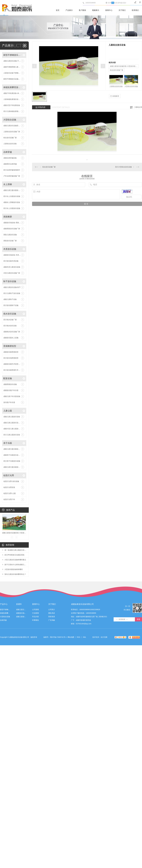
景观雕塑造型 (10, 346)
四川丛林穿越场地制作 (12, 170)
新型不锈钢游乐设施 (12, 55)
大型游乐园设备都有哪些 (14, 569)
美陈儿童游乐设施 (10, 235)
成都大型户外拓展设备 (12, 105)
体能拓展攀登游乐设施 (12, 87)
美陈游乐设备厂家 (10, 241)
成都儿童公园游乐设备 (12, 417)
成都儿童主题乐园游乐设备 (13, 467)
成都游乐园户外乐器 (11, 390)
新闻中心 (109, 10)
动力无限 (104, 637)
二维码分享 (138, 107)
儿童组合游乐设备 (10, 144)
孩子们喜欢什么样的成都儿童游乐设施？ (15, 565)
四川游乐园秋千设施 (11, 305)
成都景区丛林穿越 (10, 164)
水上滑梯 (8, 184)
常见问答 (35, 617)
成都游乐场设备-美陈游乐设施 (14, 223)
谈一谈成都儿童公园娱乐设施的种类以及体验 (15, 550)
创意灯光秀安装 (9, 487)
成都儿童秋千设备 (10, 299)
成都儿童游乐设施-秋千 (12, 287)
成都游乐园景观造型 (11, 352)
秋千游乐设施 (10, 281)
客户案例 (82, 10)
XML (84, 637)
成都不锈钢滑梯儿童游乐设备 (14, 67)
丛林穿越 (8, 152)
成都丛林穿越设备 (10, 158)
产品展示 (69, 10)
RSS (79, 637)
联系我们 (135, 10)
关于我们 (122, 10)
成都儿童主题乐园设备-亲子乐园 (14, 449)
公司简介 (52, 610)
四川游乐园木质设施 (11, 261)
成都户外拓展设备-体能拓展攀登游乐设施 (14, 93)
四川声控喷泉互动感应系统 (14, 555)
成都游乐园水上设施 (11, 338)
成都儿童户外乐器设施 (12, 396)
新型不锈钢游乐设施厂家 (13, 79)
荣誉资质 (52, 617)
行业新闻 (35, 613)
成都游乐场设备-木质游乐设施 (14, 255)
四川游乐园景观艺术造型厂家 (14, 370)
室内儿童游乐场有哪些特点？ (15, 574)
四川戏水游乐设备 (10, 326)
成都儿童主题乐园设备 (21, 610)
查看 (138, 619)
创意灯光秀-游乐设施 (11, 481)
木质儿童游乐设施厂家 (12, 273)
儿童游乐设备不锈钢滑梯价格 (14, 73)
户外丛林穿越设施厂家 (12, 176)
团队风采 (52, 613)
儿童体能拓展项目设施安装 (13, 99)
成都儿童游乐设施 (21, 617)
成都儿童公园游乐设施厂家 (13, 423)
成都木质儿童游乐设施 (12, 267)
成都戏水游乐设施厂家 (12, 332)
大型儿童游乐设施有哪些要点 (15, 560)
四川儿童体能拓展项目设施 (13, 111)
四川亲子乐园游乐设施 (12, 461)
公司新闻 (35, 610)
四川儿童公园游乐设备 (12, 435)
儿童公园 (8, 411)
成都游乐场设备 (21, 613)
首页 (58, 10)
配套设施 (8, 378)
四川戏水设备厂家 (10, 320)
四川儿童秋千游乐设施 (12, 293)
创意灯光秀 (9, 475)
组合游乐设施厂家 (10, 138)
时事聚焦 (35, 620)
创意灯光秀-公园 (10, 493)
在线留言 (115, 96)
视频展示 (96, 10)
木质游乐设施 (10, 249)
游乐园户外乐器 (9, 402)
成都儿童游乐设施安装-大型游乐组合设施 (14, 126)
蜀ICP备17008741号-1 (58, 637)
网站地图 (71, 637)
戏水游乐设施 (10, 314)
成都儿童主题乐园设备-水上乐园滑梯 (14, 190)
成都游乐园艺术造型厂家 (13, 364)
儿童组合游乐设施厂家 (12, 132)
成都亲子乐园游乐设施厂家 (13, 455)
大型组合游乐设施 (131, 86)
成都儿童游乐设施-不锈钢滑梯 (14, 61)
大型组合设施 (10, 120)
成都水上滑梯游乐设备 (12, 202)
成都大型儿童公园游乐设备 (13, 429)
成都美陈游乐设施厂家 (12, 229)
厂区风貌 (52, 620)
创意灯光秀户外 (9, 499)
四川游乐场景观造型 (11, 358)
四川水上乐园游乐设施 (12, 196)
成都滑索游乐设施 (10, 384)
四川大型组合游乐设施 (123, 167)
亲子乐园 (8, 443)
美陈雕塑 (8, 217)
